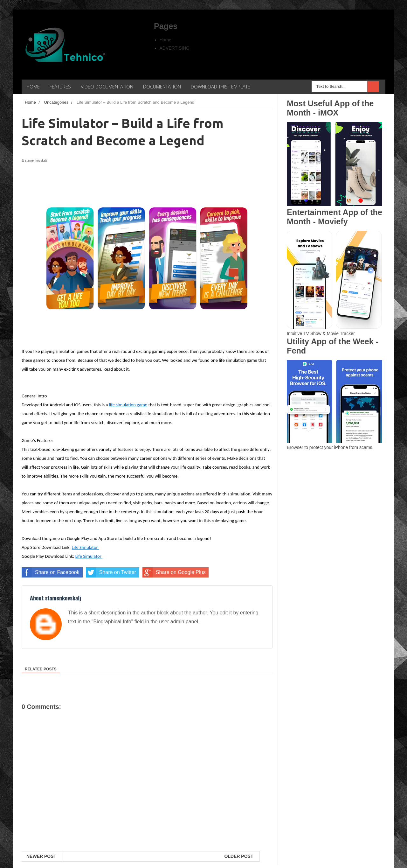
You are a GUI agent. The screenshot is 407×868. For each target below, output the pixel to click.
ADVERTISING (175, 48)
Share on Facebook (51, 572)
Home (166, 40)
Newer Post (41, 856)
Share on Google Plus (174, 572)
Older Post (239, 856)
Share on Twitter (111, 572)
